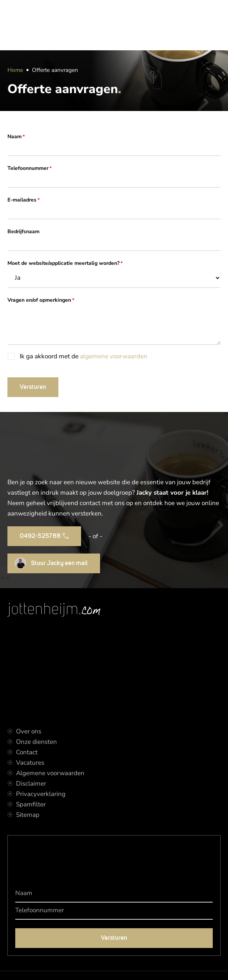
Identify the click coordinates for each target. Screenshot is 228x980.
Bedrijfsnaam (23, 231)
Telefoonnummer (30, 169)
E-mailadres (24, 200)
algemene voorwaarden (114, 356)
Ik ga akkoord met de (84, 356)
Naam (16, 137)
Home (15, 70)
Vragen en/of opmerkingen (41, 300)
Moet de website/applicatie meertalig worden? (65, 264)
